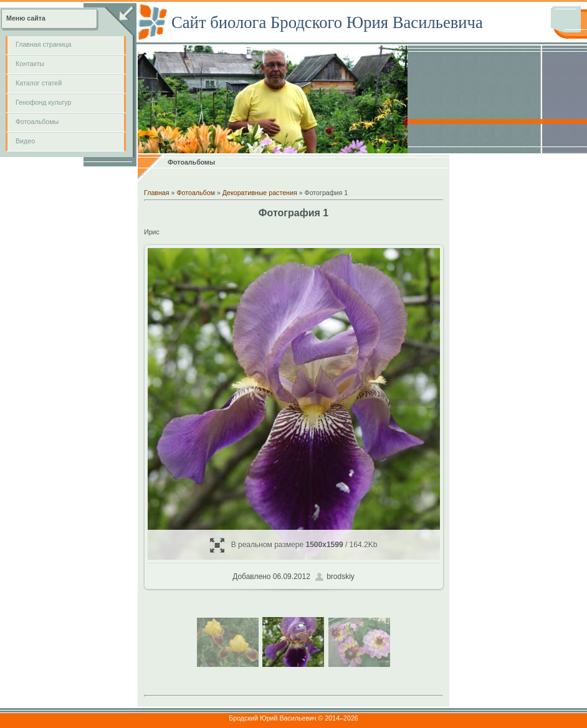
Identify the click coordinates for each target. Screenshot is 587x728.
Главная (157, 193)
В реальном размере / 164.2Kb (294, 545)
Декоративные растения (260, 193)
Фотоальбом (196, 193)
